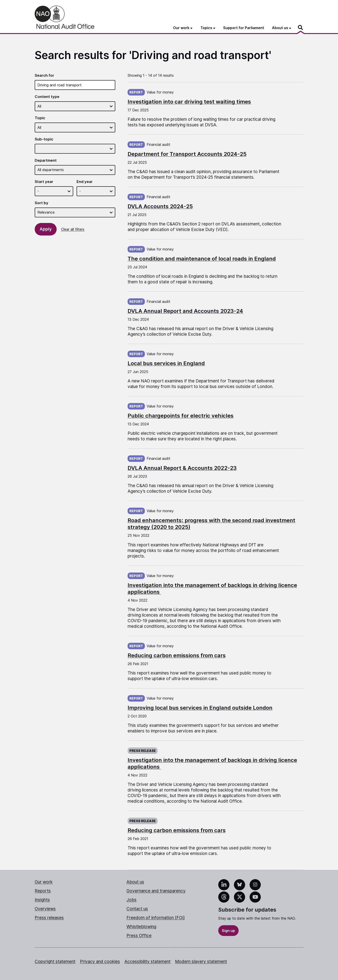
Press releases (49, 918)
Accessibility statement (148, 962)
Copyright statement (55, 962)
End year (85, 182)
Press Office (139, 936)
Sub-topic (44, 139)
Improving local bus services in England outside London (200, 708)
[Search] (301, 28)
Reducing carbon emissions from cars (177, 655)
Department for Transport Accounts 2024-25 (187, 154)
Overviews (45, 909)
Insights (42, 900)
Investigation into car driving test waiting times (189, 102)
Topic (40, 118)
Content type (47, 97)
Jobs (132, 900)
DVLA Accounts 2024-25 (160, 206)
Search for (44, 75)
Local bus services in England (166, 363)
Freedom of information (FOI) (156, 918)
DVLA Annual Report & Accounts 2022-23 (182, 468)
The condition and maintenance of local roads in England (202, 259)
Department (46, 160)
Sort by (42, 203)
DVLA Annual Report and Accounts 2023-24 (185, 311)
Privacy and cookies (100, 962)
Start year (44, 182)
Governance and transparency (156, 891)
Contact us (137, 909)
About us (135, 882)
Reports (43, 891)
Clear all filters (73, 229)
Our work (44, 882)
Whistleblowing (141, 927)
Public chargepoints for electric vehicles (181, 416)
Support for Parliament (244, 28)
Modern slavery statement (201, 962)
